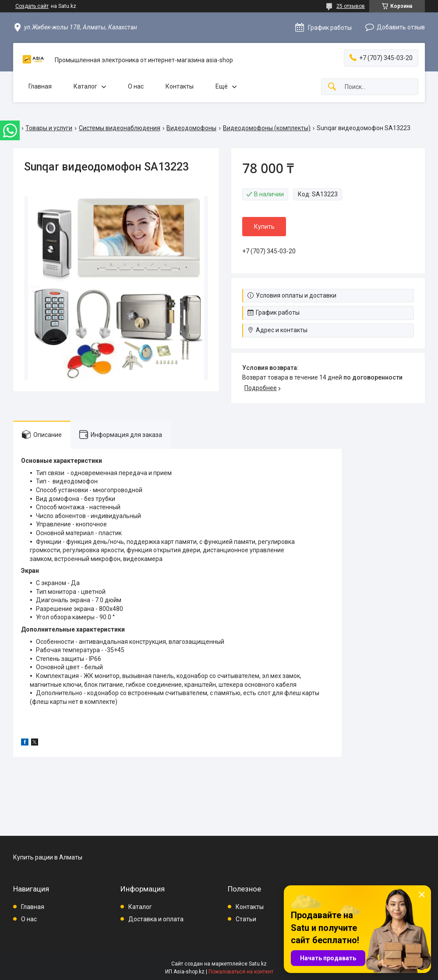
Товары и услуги (49, 128)
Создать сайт (32, 6)
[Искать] (332, 87)
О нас (136, 86)
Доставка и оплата (156, 919)
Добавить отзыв (401, 27)
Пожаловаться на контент (241, 972)
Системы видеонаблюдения (120, 128)
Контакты (180, 86)
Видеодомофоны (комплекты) (267, 128)
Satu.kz (258, 964)
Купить (264, 227)
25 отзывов (351, 6)
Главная (40, 86)
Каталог (85, 86)
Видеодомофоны (191, 128)
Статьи (246, 919)
